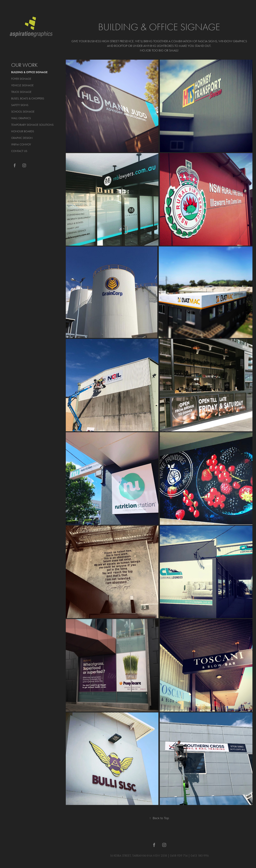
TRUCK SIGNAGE (21, 92)
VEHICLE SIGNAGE (22, 85)
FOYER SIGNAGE (21, 79)
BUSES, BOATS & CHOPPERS (28, 98)
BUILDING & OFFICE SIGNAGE (29, 72)
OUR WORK (24, 65)
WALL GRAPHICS (21, 118)
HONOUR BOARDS (23, 131)
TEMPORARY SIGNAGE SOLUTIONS (32, 125)
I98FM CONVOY (21, 144)
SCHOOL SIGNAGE (23, 112)
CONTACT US (19, 151)
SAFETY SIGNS (20, 105)
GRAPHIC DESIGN (22, 138)
